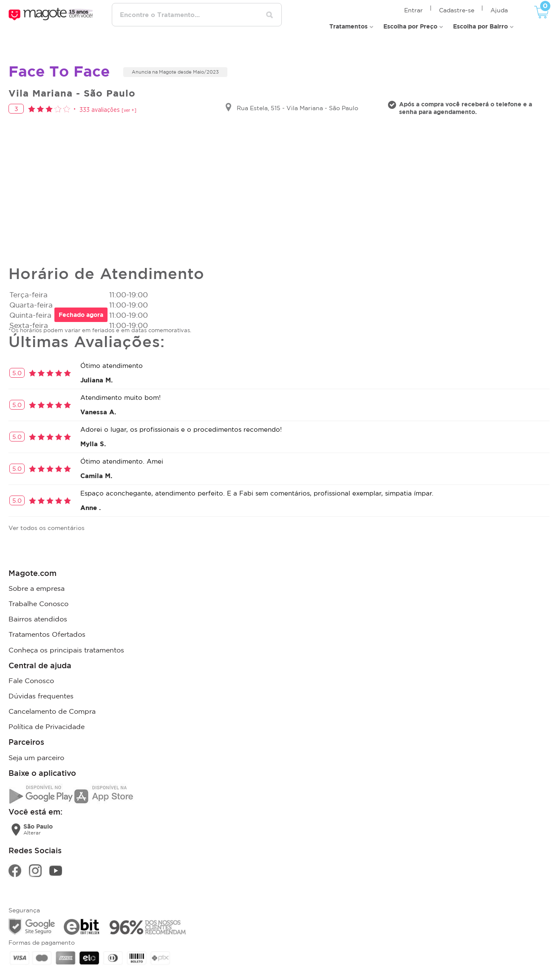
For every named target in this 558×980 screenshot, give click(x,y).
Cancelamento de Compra (52, 691)
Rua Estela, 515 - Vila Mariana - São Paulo (297, 101)
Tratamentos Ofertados (47, 621)
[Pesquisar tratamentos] (282, 12)
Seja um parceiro (36, 733)
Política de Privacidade (47, 704)
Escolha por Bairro (480, 17)
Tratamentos (348, 17)
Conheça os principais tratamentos (66, 635)
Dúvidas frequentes (41, 677)
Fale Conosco (31, 664)
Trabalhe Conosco (38, 594)
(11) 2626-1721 (469, 960)
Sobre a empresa (37, 580)
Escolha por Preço (410, 17)
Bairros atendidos (38, 607)
